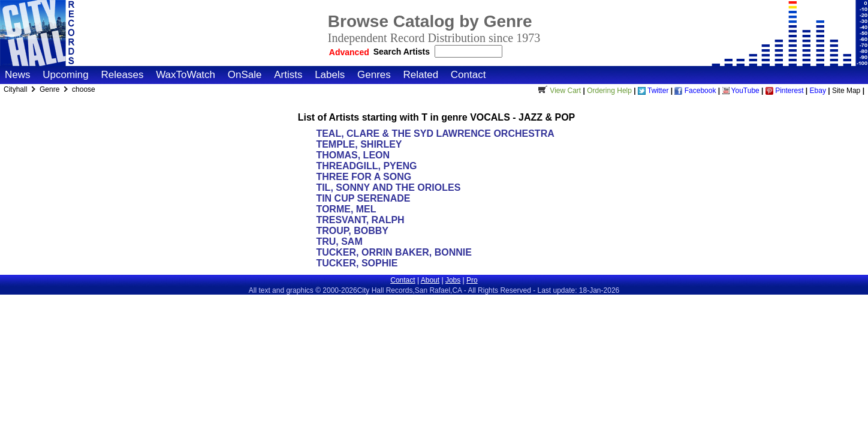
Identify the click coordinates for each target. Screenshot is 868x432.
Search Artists (403, 52)
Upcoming (66, 75)
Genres (374, 75)
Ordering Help (609, 91)
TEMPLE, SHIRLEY (359, 144)
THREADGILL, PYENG (366, 166)
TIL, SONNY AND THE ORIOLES (388, 187)
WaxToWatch (186, 75)
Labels (330, 75)
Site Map (846, 91)
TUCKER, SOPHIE (357, 263)
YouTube (741, 91)
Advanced (349, 52)
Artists (288, 75)
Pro (472, 280)
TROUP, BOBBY (352, 231)
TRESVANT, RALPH (360, 220)
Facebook (695, 91)
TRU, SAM (339, 241)
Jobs (453, 280)
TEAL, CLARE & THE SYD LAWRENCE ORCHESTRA (435, 133)
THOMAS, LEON (353, 155)
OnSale (245, 75)
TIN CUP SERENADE (363, 198)
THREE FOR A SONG (364, 177)
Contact (468, 75)
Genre (51, 89)
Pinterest (785, 91)
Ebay (818, 91)
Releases (123, 75)
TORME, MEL (346, 209)
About (430, 280)
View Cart (558, 91)
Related (421, 75)
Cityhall (16, 89)
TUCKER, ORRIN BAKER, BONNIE (394, 252)
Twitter (653, 91)
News (18, 75)
